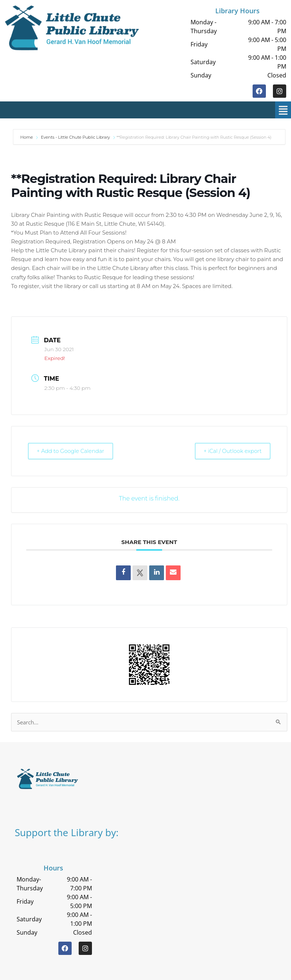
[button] (150, 110)
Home (27, 137)
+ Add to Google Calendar (74, 451)
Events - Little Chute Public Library (76, 137)
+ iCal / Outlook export (229, 451)
